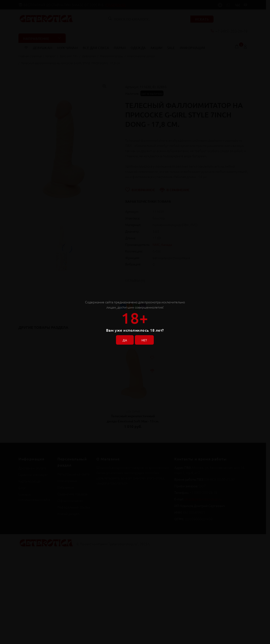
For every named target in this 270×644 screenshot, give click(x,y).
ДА (124, 339)
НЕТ (145, 339)
